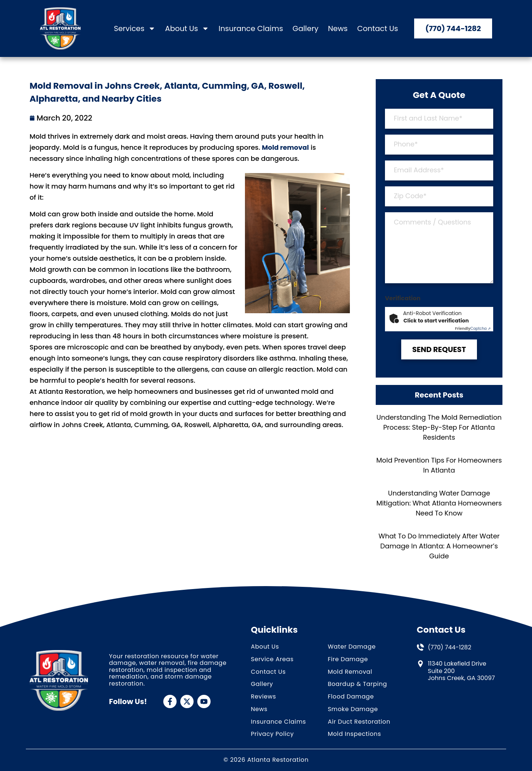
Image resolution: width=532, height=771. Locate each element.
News (338, 29)
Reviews (263, 697)
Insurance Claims (251, 29)
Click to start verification (436, 321)
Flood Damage (351, 697)
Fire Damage (348, 660)
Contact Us (378, 29)
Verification (403, 298)
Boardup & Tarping (357, 684)
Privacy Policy (272, 734)
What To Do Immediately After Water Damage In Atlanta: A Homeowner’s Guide (439, 546)
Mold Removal (350, 672)
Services (135, 29)
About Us (187, 29)
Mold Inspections (354, 734)
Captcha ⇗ (473, 329)
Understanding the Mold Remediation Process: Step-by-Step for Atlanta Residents (439, 427)
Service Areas (272, 660)
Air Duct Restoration (359, 722)
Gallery (306, 29)
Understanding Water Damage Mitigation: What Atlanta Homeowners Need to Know (439, 503)
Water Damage (352, 647)
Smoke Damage (353, 709)
